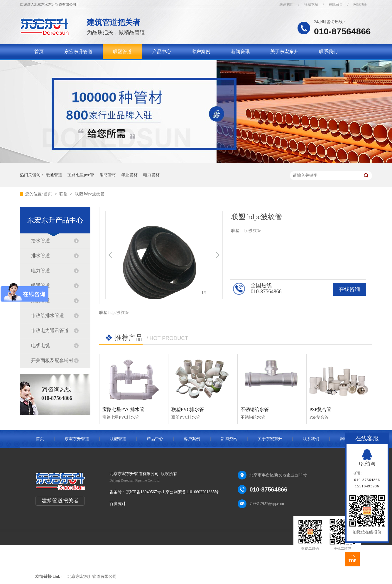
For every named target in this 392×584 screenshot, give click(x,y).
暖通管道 (54, 175)
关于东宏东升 (284, 52)
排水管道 (40, 256)
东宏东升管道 (78, 52)
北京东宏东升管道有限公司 (92, 577)
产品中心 (162, 52)
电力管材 (151, 175)
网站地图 (360, 4)
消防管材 (108, 175)
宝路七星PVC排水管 (123, 409)
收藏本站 (311, 4)
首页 (39, 52)
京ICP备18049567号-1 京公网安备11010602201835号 (172, 492)
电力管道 (40, 271)
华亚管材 (129, 175)
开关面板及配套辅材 (52, 360)
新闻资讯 (240, 52)
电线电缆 (40, 345)
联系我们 (286, 4)
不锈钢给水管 (255, 409)
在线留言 (336, 4)
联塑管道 (122, 52)
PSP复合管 (321, 409)
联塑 (64, 194)
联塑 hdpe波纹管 (90, 194)
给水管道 (40, 241)
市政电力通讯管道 (50, 330)
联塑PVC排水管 (188, 409)
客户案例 (201, 52)
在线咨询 (349, 289)
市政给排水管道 (48, 315)
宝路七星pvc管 (81, 175)
